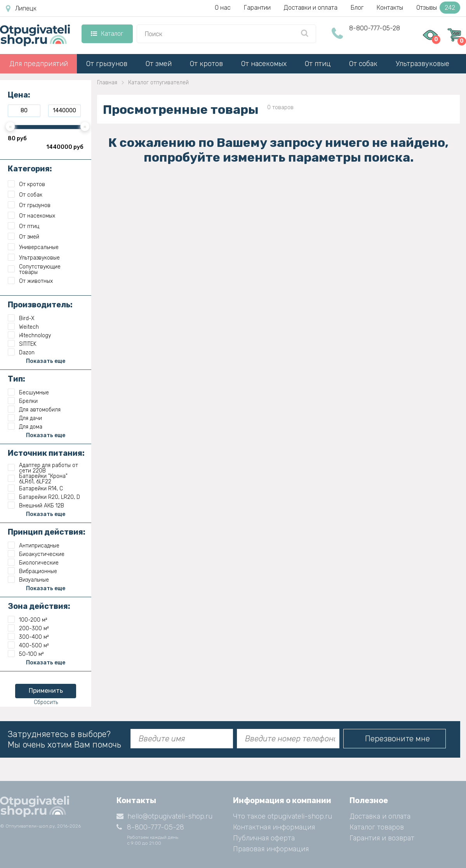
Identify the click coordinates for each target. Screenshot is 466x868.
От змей (159, 64)
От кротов (206, 64)
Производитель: (40, 305)
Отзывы (438, 8)
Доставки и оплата (311, 8)
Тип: (17, 379)
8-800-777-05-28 (375, 28)
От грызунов (107, 64)
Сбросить (46, 702)
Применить (46, 691)
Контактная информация (274, 827)
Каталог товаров (377, 827)
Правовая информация (271, 849)
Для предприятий (39, 64)
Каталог (107, 34)
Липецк (21, 9)
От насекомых (264, 64)
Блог (357, 8)
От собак (363, 64)
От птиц (318, 64)
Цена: (19, 95)
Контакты (390, 8)
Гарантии (257, 8)
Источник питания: (46, 453)
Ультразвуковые (423, 64)
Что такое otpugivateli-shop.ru (283, 816)
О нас (223, 8)
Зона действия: (39, 606)
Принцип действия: (47, 532)
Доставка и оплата (380, 816)
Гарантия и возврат (382, 838)
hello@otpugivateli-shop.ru (164, 816)
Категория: (30, 169)
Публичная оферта (264, 838)
